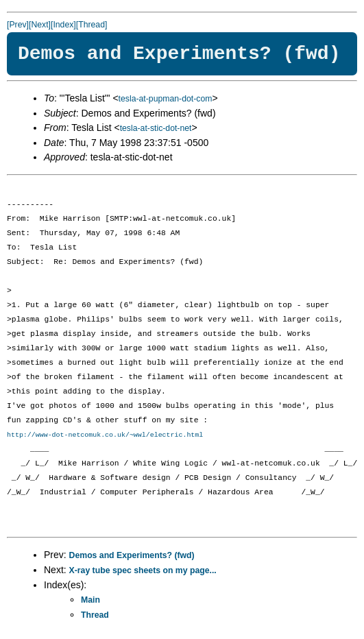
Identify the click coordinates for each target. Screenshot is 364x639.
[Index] (63, 25)
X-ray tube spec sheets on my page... (143, 570)
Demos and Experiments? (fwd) (132, 555)
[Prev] (18, 25)
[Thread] (92, 25)
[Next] (40, 25)
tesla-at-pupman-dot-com (166, 99)
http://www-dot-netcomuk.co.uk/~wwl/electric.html (105, 435)
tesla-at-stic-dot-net (156, 128)
